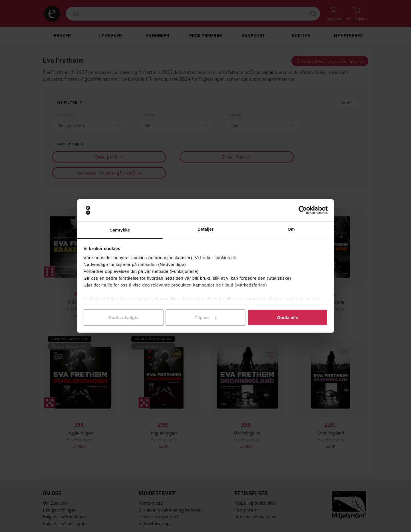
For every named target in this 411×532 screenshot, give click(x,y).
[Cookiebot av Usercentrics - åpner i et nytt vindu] (303, 210)
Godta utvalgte (123, 317)
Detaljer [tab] (205, 229)
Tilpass (206, 317)
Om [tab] (291, 229)
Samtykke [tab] (120, 230)
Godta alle (288, 317)
